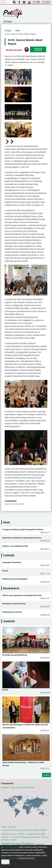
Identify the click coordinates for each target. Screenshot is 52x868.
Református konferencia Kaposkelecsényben (22, 538)
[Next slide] (12, 142)
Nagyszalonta (33, 834)
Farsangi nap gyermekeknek (15, 655)
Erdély (44, 830)
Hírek (17, 31)
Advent (13, 840)
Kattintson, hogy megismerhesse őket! (18, 787)
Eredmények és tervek (12, 612)
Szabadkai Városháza (12, 562)
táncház (5, 840)
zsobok (14, 834)
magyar (5, 834)
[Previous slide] (7, 142)
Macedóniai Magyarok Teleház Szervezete (20, 830)
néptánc (22, 834)
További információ (26, 858)
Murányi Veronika (14, 50)
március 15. (6, 837)
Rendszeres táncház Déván (14, 604)
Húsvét (5, 690)
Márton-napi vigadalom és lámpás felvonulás (22, 595)
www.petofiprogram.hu (11, 847)
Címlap (8, 31)
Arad (4, 827)
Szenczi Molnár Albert (14, 504)
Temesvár (12, 827)
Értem (5, 862)
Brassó (5, 571)
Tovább (46, 775)
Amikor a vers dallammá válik (15, 546)
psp (43, 834)
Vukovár (45, 837)
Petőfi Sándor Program (18, 843)
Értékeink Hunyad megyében (15, 579)
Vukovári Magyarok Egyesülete (26, 837)
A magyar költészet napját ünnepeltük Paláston (23, 529)
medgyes (40, 844)
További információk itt (9, 858)
